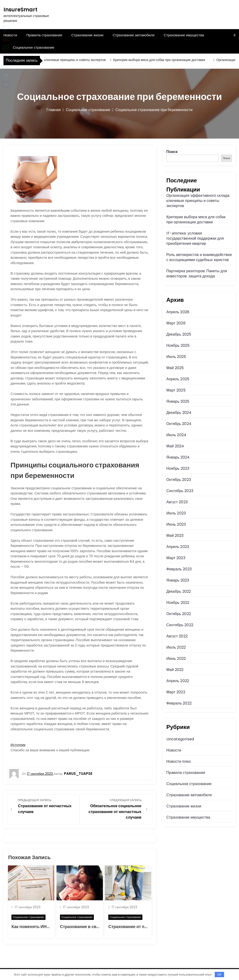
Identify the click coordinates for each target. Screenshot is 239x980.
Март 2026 (176, 323)
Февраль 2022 (179, 703)
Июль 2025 (176, 357)
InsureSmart (20, 10)
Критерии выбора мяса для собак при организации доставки (162, 60)
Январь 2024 (178, 457)
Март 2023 (176, 558)
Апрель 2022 (178, 681)
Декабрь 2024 (179, 413)
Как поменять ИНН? (32, 926)
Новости (174, 750)
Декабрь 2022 (179, 591)
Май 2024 (175, 446)
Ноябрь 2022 (178, 603)
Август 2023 (177, 502)
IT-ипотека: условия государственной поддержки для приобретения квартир (195, 238)
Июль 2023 (176, 513)
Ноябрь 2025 (178, 345)
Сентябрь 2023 (180, 491)
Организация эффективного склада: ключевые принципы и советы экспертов (198, 201)
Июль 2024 (176, 435)
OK (219, 975)
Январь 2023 (178, 580)
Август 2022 (177, 636)
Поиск (172, 152)
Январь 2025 (178, 401)
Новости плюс (179, 761)
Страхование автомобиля (134, 35)
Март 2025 (176, 390)
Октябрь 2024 (179, 424)
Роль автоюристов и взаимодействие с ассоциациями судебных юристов (199, 257)
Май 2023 (175, 536)
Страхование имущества (184, 35)
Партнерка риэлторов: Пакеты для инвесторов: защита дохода (197, 274)
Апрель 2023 (178, 547)
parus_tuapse (78, 774)
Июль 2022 (176, 647)
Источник (18, 745)
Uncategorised (180, 739)
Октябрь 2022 (179, 614)
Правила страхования (44, 35)
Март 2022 (176, 692)
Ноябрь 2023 (178, 468)
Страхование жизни (87, 35)
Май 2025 (175, 368)
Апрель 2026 (178, 312)
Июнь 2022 (176, 658)
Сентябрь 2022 (180, 625)
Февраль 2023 (179, 569)
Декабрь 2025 (179, 334)
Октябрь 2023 (179, 480)
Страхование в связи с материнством (99, 926)
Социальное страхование (34, 47)
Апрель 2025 (178, 379)
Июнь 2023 (176, 524)
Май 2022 (175, 670)
